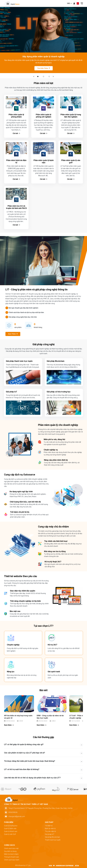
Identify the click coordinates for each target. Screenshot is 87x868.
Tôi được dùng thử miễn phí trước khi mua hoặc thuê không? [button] (30, 761)
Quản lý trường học (11, 826)
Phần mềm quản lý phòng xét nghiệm (43, 116)
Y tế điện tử (49, 826)
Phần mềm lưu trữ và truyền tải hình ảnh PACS (16, 207)
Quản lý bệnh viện (10, 829)
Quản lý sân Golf (10, 834)
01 (38, 76)
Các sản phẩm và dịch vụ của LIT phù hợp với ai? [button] (25, 753)
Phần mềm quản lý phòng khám (16, 116)
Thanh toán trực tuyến (53, 840)
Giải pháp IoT (50, 834)
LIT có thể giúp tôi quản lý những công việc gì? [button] (24, 744)
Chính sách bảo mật (11, 848)
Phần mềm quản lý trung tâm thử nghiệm (71, 116)
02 (44, 76)
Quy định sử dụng (10, 851)
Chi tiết (16, 133)
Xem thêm (9, 725)
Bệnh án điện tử (50, 829)
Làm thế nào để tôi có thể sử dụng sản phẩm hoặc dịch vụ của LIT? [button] (32, 778)
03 (49, 76)
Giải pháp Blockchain (52, 837)
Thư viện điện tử (50, 831)
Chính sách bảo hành (12, 860)
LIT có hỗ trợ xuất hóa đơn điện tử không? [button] (22, 769)
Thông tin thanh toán (11, 857)
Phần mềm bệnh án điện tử (16, 161)
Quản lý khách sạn (11, 831)
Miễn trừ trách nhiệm (11, 854)
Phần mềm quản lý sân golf (71, 161)
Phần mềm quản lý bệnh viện (44, 161)
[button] (34, 76)
